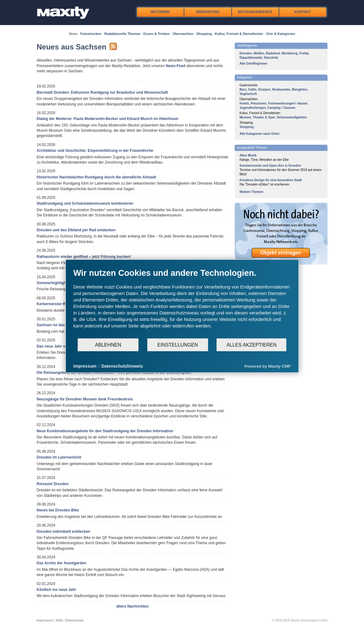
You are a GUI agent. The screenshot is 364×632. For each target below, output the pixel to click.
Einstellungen (178, 345)
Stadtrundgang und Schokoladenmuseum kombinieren (85, 203)
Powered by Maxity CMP (268, 366)
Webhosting (208, 12)
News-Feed (176, 66)
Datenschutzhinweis (122, 366)
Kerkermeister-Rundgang (59, 304)
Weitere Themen (252, 192)
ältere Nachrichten (133, 606)
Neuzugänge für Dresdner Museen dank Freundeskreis (85, 399)
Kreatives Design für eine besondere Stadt (271, 180)
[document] (182, 303)
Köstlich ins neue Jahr (57, 590)
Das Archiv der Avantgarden (62, 563)
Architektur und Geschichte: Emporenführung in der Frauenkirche (95, 151)
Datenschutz (74, 620)
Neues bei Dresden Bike (58, 510)
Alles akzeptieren (251, 345)
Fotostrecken (91, 34)
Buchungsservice (255, 12)
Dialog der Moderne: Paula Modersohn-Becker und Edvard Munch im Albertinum (108, 119)
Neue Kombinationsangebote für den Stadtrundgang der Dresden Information (105, 431)
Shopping (204, 34)
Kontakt (303, 12)
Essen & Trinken (157, 34)
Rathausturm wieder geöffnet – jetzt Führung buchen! (84, 257)
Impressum (45, 620)
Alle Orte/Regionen (254, 64)
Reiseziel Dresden (53, 484)
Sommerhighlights (53, 283)
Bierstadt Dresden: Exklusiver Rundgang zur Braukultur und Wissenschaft (103, 92)
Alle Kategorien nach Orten (260, 134)
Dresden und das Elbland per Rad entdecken (76, 230)
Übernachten (183, 34)
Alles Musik (248, 155)
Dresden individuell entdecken (64, 532)
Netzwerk (160, 12)
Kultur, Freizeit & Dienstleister (239, 34)
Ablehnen (108, 345)
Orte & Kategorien (280, 34)
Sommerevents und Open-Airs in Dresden (270, 166)
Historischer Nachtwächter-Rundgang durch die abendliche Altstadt (96, 177)
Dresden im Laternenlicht (59, 457)
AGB (59, 620)
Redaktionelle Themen (123, 34)
